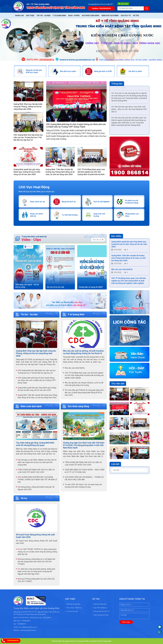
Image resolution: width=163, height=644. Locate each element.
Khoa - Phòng (74, 16)
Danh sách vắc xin (38, 202)
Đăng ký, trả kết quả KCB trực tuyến (34, 71)
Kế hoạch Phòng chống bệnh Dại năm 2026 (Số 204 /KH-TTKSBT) (36, 580)
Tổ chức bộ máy (71, 611)
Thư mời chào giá (119, 90)
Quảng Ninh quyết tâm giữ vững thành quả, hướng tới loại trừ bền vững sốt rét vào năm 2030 (27, 172)
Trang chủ (19, 16)
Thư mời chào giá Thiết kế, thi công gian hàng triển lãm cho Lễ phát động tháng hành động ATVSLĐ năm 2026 (84, 392)
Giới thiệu (30, 16)
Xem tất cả (98, 239)
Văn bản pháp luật (99, 604)
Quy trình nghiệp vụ (100, 607)
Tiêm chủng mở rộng (100, 615)
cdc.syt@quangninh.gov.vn (28, 627)
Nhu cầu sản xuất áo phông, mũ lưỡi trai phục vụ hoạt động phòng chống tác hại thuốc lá (83, 352)
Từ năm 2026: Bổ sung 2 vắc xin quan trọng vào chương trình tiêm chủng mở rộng (83, 485)
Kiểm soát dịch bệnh (110, 16)
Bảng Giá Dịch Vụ (69, 202)
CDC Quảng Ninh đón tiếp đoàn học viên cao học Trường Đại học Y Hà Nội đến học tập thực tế (28, 137)
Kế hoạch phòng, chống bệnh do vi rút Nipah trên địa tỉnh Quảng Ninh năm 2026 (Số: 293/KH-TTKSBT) (36, 561)
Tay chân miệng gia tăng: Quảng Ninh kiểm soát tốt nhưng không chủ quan (35, 444)
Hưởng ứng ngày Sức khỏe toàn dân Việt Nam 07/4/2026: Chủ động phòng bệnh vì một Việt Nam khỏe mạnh (84, 445)
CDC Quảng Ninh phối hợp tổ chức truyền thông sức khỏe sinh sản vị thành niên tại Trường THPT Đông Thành (76, 125)
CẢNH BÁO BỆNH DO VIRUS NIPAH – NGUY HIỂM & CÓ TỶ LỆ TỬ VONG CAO (84, 471)
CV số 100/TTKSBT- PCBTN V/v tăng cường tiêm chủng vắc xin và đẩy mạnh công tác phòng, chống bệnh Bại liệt (37, 551)
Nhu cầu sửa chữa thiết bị (75, 368)
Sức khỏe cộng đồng (91, 16)
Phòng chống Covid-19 (101, 611)
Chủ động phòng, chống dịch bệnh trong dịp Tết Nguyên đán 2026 (36, 488)
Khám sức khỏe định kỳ (36, 215)
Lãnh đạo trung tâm (73, 604)
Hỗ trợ (136, 16)
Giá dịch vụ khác (135, 71)
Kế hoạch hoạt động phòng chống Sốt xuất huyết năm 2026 (35, 535)
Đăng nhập (123, 4)
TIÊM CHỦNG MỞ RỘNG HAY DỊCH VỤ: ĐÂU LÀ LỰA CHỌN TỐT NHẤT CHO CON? (36, 471)
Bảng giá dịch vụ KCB (103, 71)
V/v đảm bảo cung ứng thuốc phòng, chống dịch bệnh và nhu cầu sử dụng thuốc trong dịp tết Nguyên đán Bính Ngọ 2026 (36, 571)
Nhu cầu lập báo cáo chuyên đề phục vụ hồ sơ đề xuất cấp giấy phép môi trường (84, 384)
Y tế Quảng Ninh (59, 16)
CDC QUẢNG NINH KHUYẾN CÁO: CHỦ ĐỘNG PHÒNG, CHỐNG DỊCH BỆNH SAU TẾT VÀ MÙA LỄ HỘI (37, 479)
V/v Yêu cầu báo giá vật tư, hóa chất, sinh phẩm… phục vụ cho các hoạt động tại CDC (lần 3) (129, 112)
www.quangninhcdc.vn (28, 630)
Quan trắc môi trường (99, 215)
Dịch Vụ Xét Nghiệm (102, 202)
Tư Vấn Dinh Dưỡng (70, 215)
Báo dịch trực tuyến (68, 71)
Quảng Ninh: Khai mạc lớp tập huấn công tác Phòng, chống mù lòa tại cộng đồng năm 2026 (28, 107)
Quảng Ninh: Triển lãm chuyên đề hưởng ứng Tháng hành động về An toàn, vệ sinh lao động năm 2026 (60, 172)
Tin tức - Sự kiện (43, 16)
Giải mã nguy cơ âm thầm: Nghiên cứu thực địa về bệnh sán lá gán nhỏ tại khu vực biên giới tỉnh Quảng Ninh (37, 462)
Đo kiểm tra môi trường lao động (132, 202)
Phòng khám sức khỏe (132, 215)
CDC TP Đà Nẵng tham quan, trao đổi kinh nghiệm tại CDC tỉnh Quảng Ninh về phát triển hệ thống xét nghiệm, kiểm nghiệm (92, 172)
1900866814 (26, 620)
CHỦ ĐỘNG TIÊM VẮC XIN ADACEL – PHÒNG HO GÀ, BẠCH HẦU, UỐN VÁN (84, 478)
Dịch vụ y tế (126, 16)
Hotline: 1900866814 (101, 8)
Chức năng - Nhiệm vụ (73, 607)
